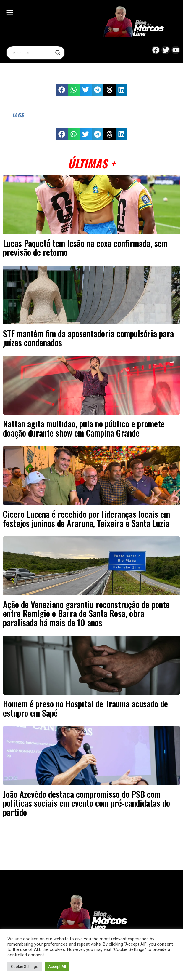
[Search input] (33, 53)
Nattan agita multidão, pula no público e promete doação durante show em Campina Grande (84, 428)
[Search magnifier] (58, 53)
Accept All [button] (57, 967)
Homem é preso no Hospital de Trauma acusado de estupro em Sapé (85, 708)
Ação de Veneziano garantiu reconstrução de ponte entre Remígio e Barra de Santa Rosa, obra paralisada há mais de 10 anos (86, 613)
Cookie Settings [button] (25, 967)
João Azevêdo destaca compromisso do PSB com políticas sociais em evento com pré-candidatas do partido (86, 803)
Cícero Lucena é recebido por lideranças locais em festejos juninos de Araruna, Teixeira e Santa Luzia (86, 518)
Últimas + (92, 163)
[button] (62, 90)
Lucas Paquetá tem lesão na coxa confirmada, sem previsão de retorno (85, 247)
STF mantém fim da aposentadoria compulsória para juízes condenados (88, 338)
